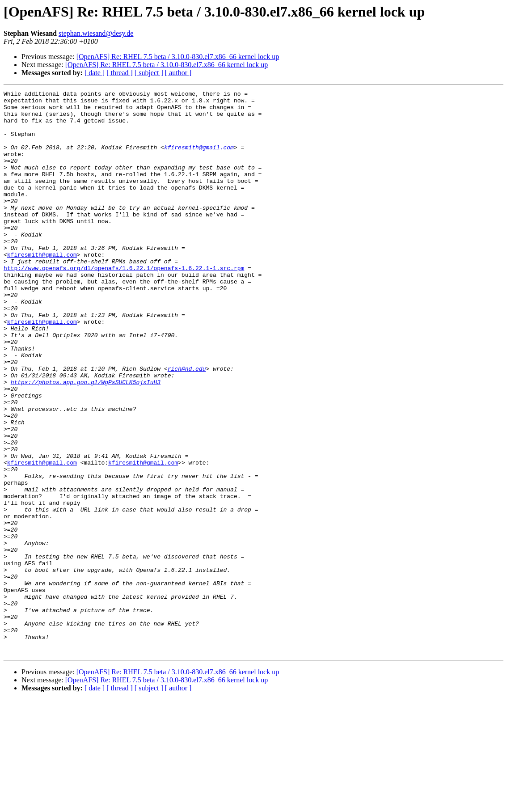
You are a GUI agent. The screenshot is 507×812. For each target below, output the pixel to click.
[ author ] (178, 73)
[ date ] (95, 73)
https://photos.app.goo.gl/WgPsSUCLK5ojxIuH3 (86, 441)
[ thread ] (120, 73)
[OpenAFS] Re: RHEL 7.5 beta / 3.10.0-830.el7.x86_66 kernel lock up (178, 57)
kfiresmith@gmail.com (199, 159)
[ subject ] (149, 73)
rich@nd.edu (187, 425)
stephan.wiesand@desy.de (96, 33)
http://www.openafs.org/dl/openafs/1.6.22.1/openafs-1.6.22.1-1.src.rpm (124, 304)
